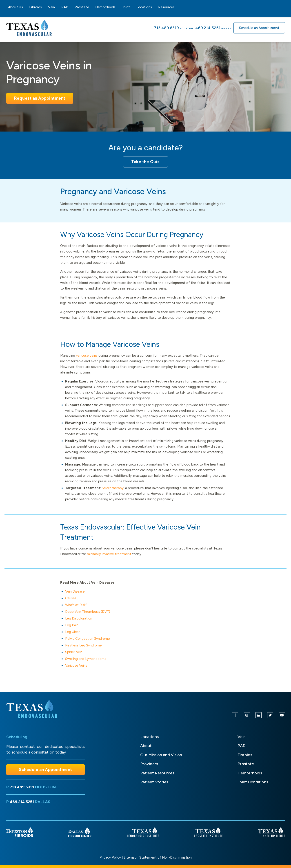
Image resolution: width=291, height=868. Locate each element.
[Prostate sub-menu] (92, 7)
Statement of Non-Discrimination (165, 857)
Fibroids (36, 7)
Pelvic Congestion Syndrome (88, 639)
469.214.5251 (208, 28)
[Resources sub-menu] (177, 7)
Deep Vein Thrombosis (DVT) (88, 612)
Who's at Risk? (76, 605)
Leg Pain (72, 625)
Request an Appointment (40, 98)
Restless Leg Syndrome (83, 645)
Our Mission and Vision (161, 755)
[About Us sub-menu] (26, 7)
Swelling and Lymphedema (86, 659)
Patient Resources (157, 773)
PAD (65, 7)
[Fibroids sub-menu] (44, 7)
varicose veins (87, 356)
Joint (126, 7)
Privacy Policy (110, 857)
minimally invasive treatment (109, 554)
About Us (16, 7)
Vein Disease (75, 591)
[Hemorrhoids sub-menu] (118, 7)
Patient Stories (154, 782)
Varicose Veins (76, 666)
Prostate (82, 7)
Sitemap (130, 857)
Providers (149, 764)
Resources (166, 7)
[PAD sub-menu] (71, 7)
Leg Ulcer (72, 632)
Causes (71, 598)
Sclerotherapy (113, 488)
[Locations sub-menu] (155, 7)
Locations (144, 7)
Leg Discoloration (79, 618)
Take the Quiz (145, 162)
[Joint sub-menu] (133, 7)
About (146, 746)
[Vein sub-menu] (58, 7)
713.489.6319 (166, 28)
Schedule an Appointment (259, 28)
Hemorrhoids (105, 7)
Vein (51, 7)
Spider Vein (74, 652)
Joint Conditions (253, 782)
